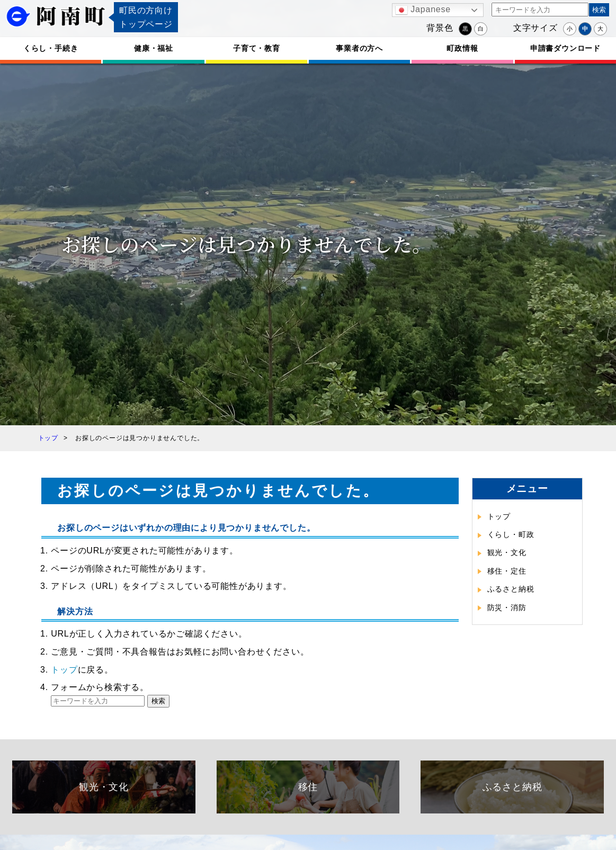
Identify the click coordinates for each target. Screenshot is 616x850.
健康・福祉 (154, 48)
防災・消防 (507, 607)
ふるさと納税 (511, 589)
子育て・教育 (257, 48)
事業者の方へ (359, 48)
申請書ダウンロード (565, 48)
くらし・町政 (511, 534)
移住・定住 (507, 571)
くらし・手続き (51, 48)
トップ (64, 670)
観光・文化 (507, 552)
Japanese (423, 10)
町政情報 (462, 48)
